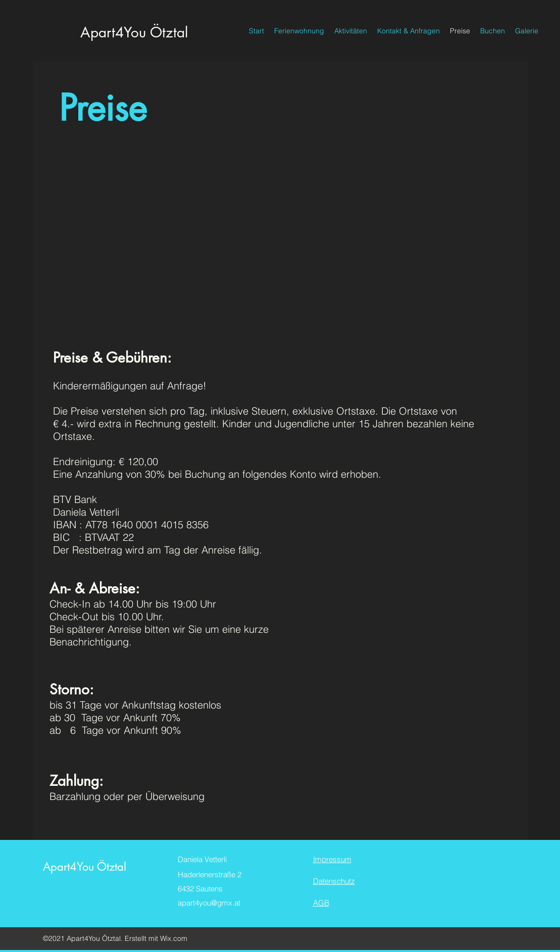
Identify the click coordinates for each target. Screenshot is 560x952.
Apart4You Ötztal (134, 32)
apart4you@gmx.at (209, 903)
